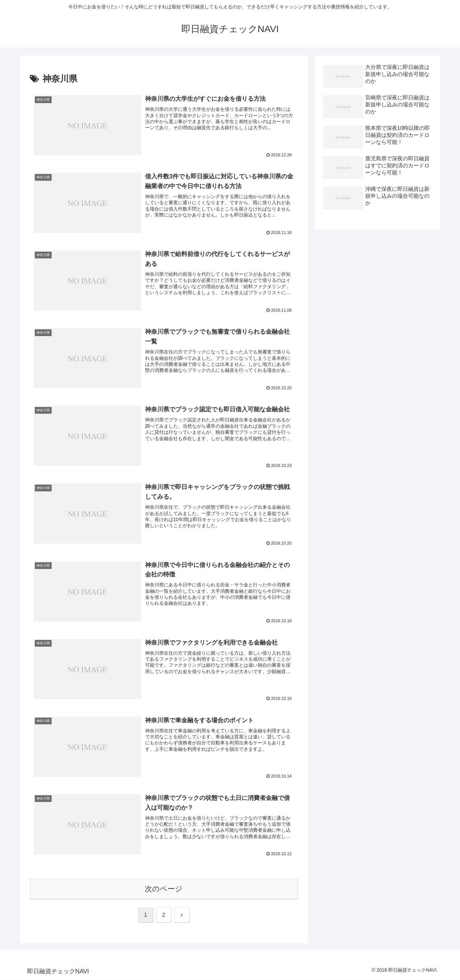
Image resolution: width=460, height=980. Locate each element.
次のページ (164, 889)
